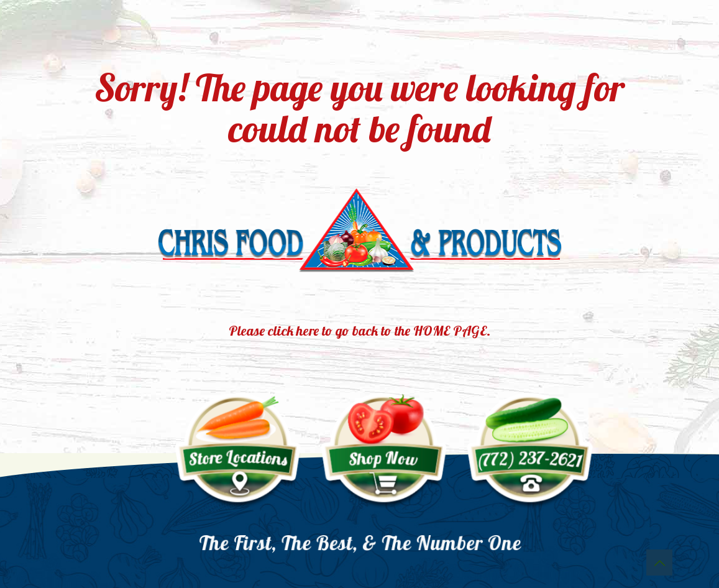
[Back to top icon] (659, 563)
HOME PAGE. (452, 331)
